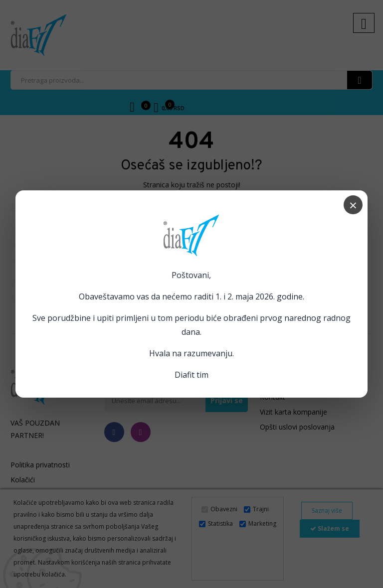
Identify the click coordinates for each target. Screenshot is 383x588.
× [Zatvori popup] (353, 205)
